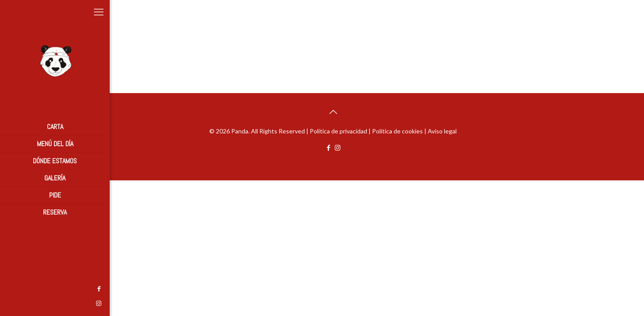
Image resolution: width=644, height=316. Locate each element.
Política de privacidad (338, 131)
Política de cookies (397, 131)
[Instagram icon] (11, 303)
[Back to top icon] (333, 111)
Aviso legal (442, 131)
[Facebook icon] (11, 289)
